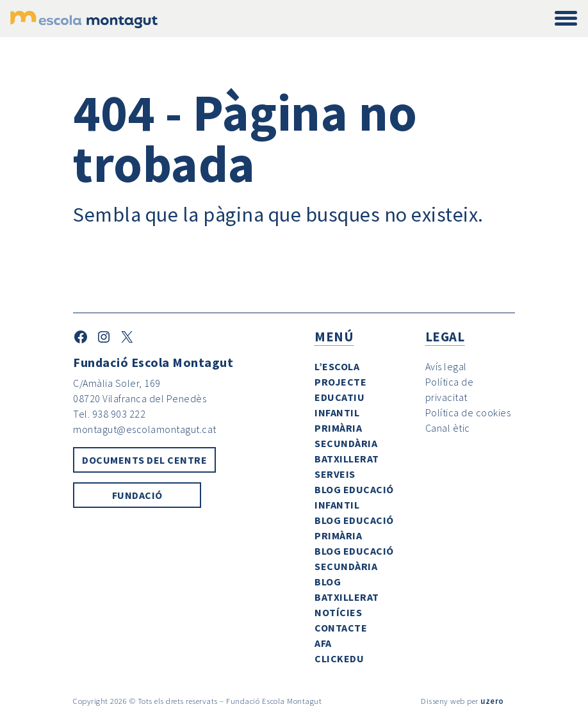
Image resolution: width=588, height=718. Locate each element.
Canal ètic (448, 428)
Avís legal (446, 366)
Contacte (341, 628)
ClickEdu (339, 658)
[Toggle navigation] (566, 19)
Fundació (137, 495)
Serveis (335, 474)
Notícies (338, 612)
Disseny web (443, 701)
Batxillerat (347, 459)
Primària (338, 428)
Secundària (346, 443)
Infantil (337, 412)
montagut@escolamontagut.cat (145, 429)
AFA (323, 643)
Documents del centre (144, 460)
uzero (492, 701)
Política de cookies (468, 412)
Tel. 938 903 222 (109, 414)
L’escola (337, 366)
